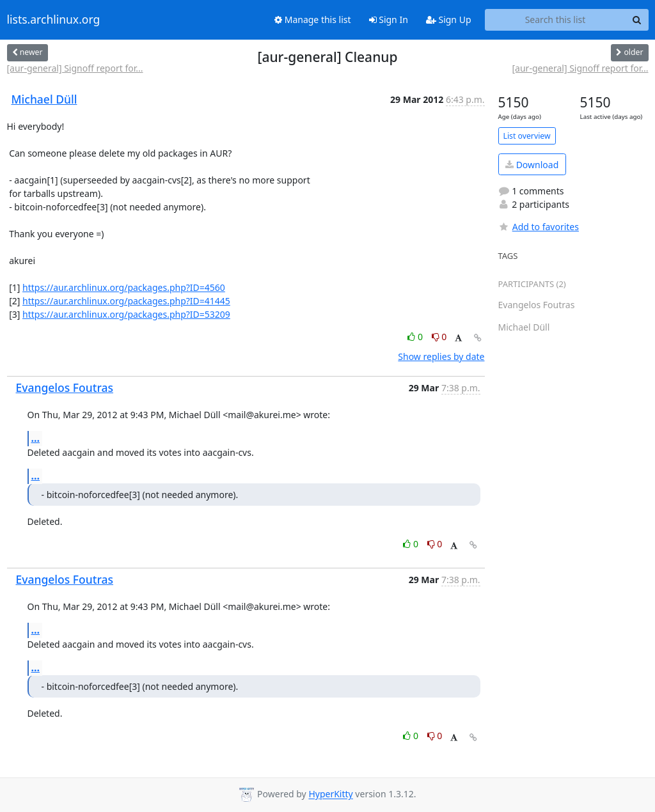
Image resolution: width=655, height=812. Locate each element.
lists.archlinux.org (54, 20)
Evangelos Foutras (65, 387)
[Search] (637, 20)
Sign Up (449, 20)
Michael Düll (44, 99)
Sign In (389, 20)
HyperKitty (330, 794)
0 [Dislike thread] (439, 337)
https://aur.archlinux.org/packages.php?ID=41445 (126, 301)
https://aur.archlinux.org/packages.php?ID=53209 (126, 314)
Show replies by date (441, 356)
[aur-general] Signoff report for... (75, 68)
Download (532, 165)
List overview (527, 136)
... (36, 438)
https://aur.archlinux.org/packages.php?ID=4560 (124, 287)
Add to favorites (539, 227)
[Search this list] (556, 20)
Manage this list (313, 20)
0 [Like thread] (416, 337)
